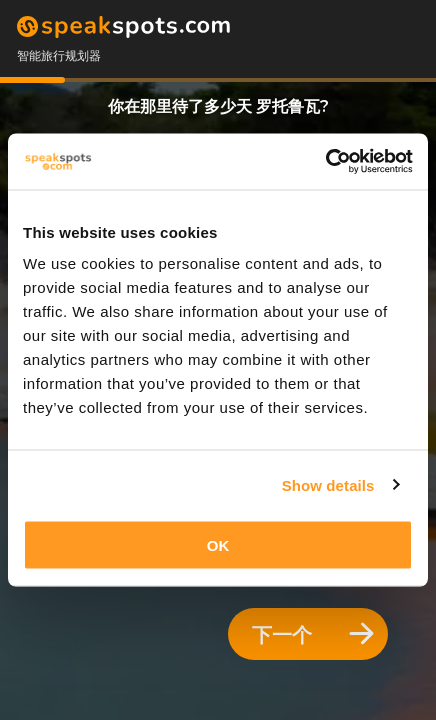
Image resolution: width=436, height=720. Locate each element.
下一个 (313, 634)
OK (218, 545)
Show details (328, 484)
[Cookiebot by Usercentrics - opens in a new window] (325, 162)
